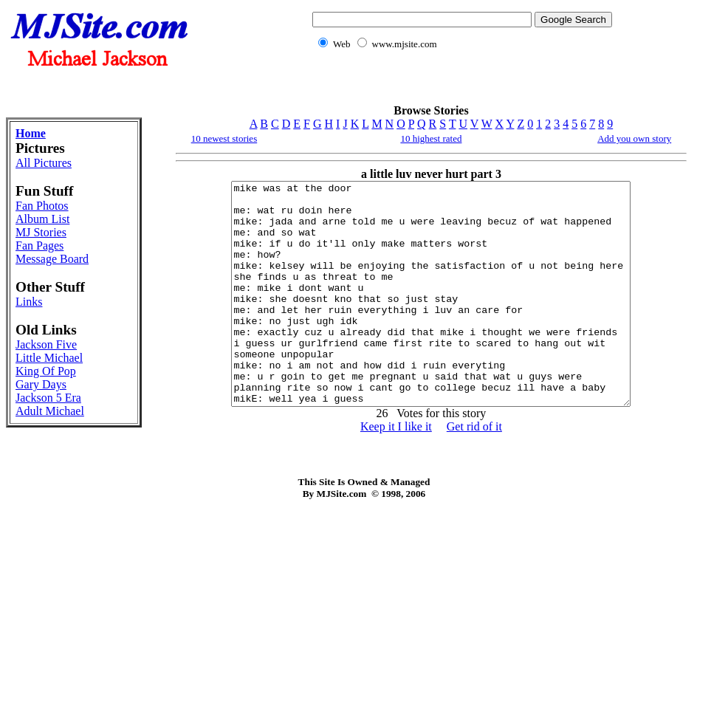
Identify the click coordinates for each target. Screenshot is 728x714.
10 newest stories (224, 138)
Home (31, 133)
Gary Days (41, 384)
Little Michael (49, 358)
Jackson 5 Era (48, 398)
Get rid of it (474, 471)
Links (29, 302)
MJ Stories (41, 232)
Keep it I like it (396, 471)
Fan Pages (40, 246)
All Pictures (44, 163)
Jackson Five (46, 344)
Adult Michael (50, 411)
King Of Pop (46, 371)
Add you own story (634, 138)
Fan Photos (42, 206)
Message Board (52, 259)
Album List (42, 219)
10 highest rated (431, 138)
